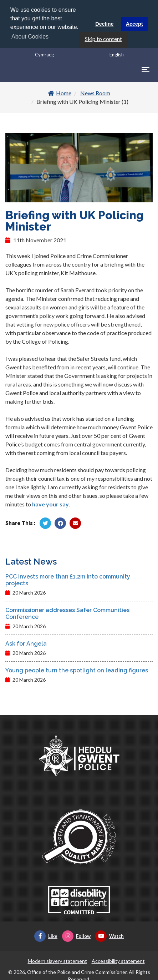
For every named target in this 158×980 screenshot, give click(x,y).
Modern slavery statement (57, 960)
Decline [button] (104, 24)
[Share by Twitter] (45, 522)
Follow (76, 935)
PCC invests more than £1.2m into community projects (68, 579)
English (117, 54)
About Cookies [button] (30, 37)
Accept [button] (134, 24)
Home (60, 93)
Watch (109, 935)
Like (46, 935)
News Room (95, 93)
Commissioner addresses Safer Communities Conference (67, 613)
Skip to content (103, 38)
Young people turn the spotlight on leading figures (77, 670)
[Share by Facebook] (60, 522)
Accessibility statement (118, 960)
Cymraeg (44, 54)
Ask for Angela (26, 643)
